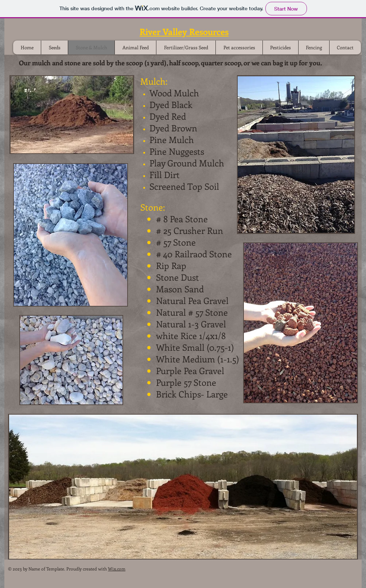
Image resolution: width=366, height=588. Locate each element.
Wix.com (117, 569)
